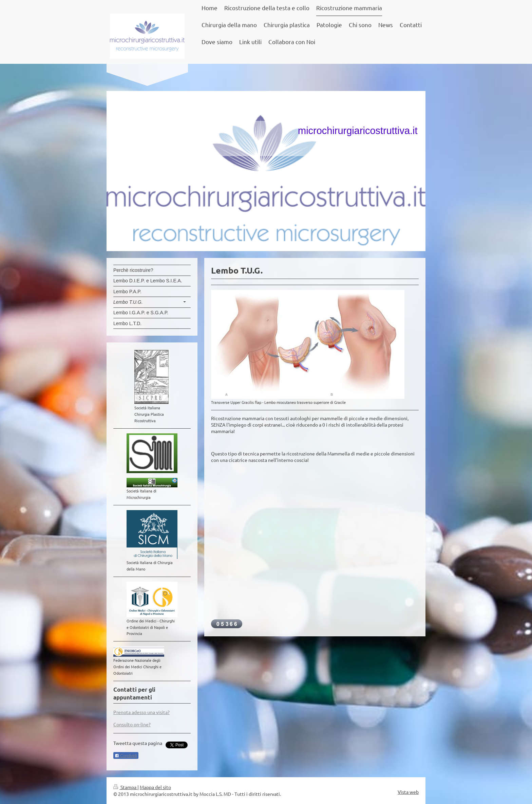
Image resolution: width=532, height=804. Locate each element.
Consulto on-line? (132, 724)
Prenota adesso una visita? (141, 712)
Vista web (408, 792)
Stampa (125, 787)
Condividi (126, 756)
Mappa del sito (155, 787)
